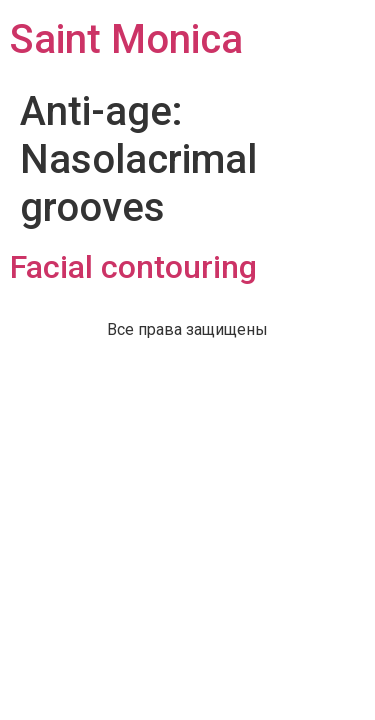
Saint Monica (126, 39)
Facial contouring (133, 267)
